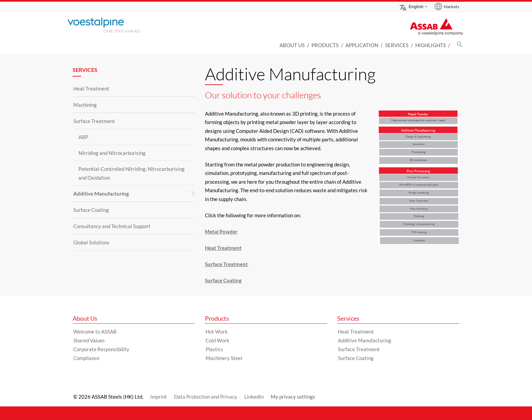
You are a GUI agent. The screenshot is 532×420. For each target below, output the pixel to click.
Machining (85, 105)
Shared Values (89, 340)
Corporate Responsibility (101, 349)
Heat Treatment (91, 88)
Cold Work (217, 340)
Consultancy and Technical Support (112, 226)
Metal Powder (221, 232)
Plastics (214, 349)
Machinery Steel (224, 358)
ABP (83, 137)
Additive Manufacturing (101, 194)
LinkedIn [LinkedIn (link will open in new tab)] (254, 397)
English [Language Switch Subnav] (411, 7)
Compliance (86, 358)
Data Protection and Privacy (206, 397)
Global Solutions (91, 242)
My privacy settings (293, 397)
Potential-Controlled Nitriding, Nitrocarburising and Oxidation (131, 173)
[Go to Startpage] (115, 25)
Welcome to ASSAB (95, 332)
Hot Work (217, 332)
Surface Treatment (94, 121)
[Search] (460, 46)
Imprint (159, 397)
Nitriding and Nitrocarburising (112, 153)
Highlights (431, 45)
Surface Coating (91, 210)
